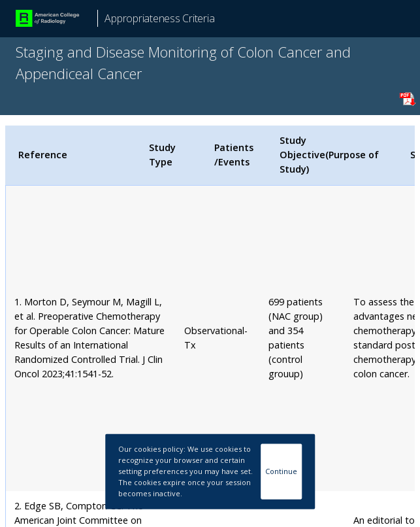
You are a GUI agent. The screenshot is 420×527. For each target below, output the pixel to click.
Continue (281, 471)
